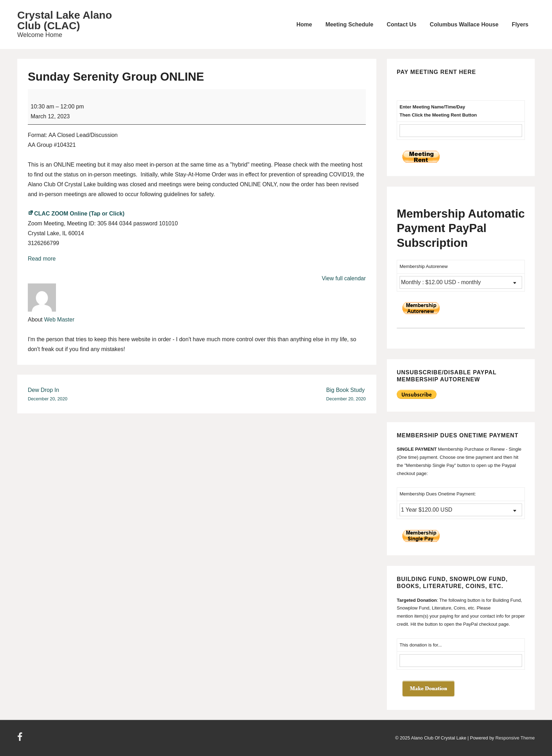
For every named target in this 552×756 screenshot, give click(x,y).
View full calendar (344, 278)
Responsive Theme (515, 738)
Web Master (59, 320)
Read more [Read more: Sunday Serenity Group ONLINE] (42, 259)
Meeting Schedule (349, 24)
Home (304, 24)
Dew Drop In (48, 395)
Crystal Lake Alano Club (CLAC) (65, 20)
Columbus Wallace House (464, 24)
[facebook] (21, 739)
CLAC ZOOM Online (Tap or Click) (76, 214)
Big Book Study (346, 395)
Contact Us (401, 24)
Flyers (520, 24)
